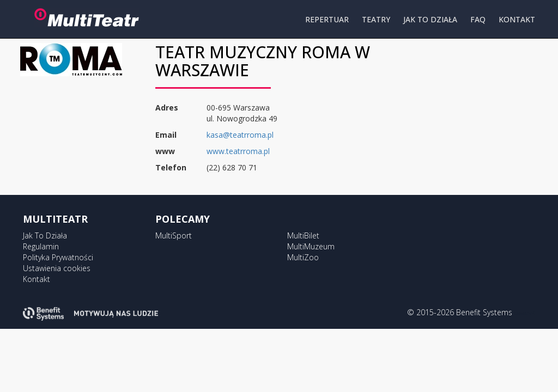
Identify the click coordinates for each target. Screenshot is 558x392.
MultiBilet (303, 235)
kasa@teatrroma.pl (240, 135)
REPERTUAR (327, 19)
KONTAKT (517, 19)
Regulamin (41, 246)
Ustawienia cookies (57, 268)
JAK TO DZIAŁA (430, 19)
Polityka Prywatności (58, 257)
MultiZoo (303, 257)
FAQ (478, 19)
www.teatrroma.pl (238, 151)
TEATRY (376, 19)
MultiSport (174, 235)
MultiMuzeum (311, 246)
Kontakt (37, 279)
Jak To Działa (45, 235)
